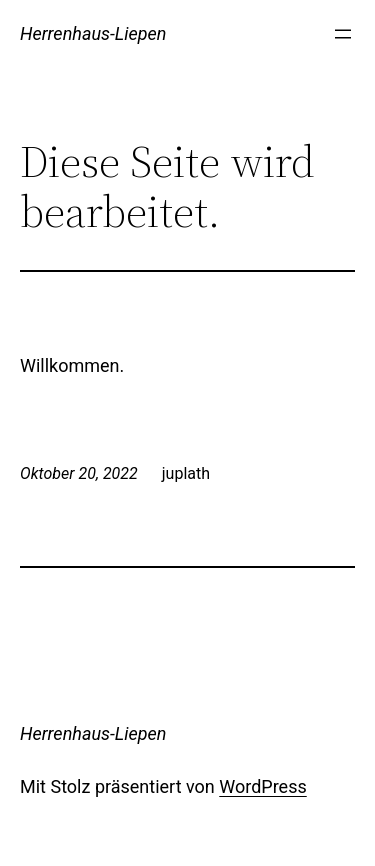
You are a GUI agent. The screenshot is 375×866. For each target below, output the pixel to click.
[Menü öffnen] (343, 34)
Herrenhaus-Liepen (93, 33)
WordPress (262, 786)
